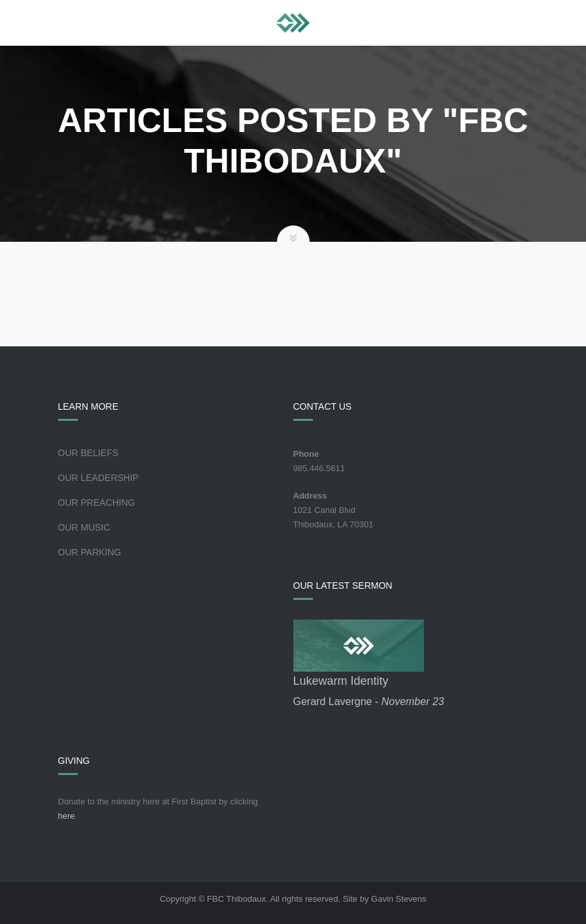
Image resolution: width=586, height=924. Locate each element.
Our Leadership (99, 478)
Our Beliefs (89, 453)
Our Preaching (97, 503)
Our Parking (90, 552)
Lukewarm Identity (341, 681)
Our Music (84, 527)
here (67, 816)
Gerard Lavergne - (369, 701)
